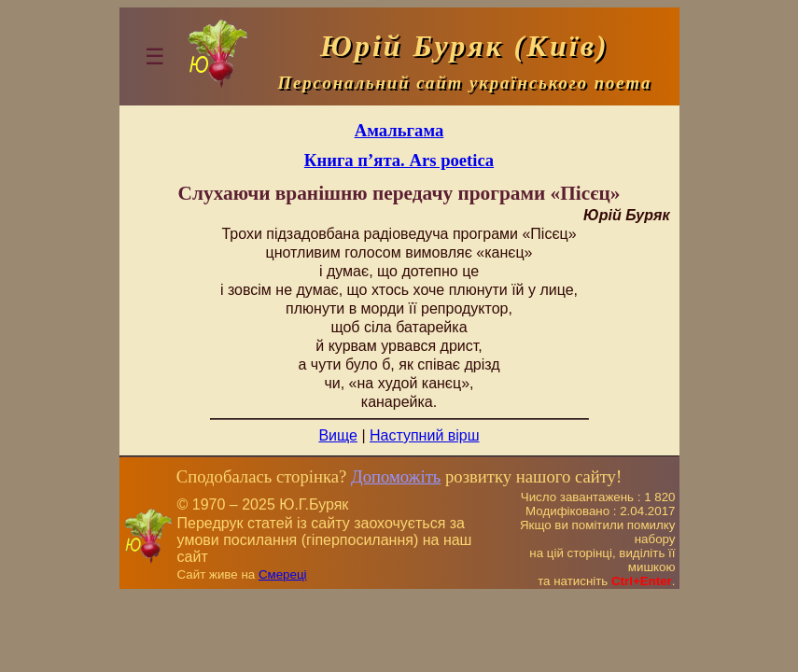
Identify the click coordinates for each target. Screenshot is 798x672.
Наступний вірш (425, 435)
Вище (338, 435)
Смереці (283, 574)
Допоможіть (396, 476)
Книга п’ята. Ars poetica (399, 160)
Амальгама (399, 130)
